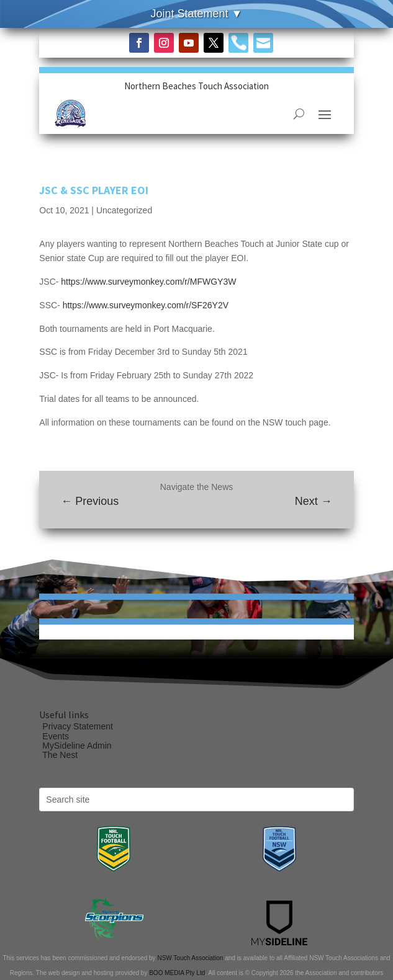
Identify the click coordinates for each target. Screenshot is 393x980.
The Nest (60, 755)
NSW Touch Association (190, 958)
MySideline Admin (77, 746)
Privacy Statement (78, 726)
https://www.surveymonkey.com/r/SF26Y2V (148, 305)
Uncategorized (124, 210)
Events (56, 736)
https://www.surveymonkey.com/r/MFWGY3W (148, 282)
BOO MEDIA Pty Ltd (177, 973)
